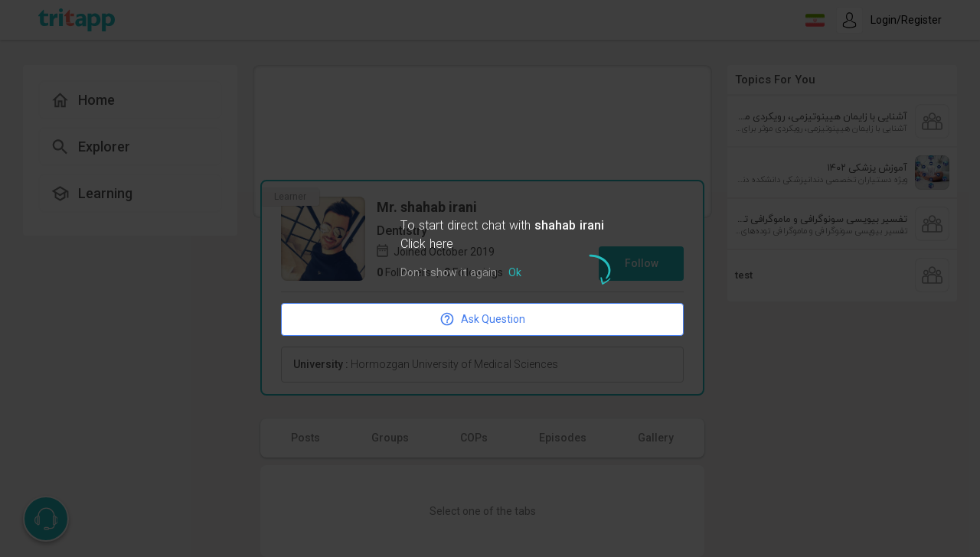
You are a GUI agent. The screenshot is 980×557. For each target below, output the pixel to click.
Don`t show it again (449, 274)
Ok (515, 274)
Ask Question (482, 319)
